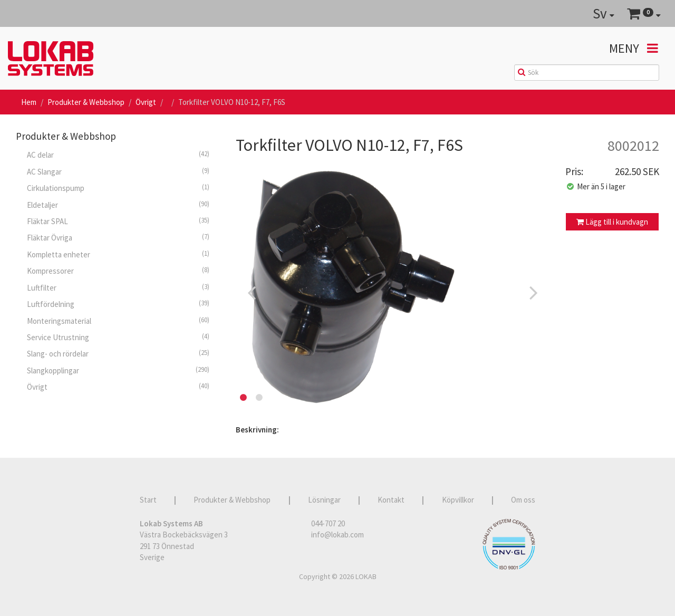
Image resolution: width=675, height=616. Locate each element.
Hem (29, 102)
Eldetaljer (118, 205)
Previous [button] (252, 292)
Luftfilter (118, 287)
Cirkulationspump (118, 188)
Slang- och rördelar (118, 353)
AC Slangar (118, 171)
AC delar (118, 155)
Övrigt (146, 102)
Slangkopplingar (118, 370)
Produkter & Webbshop (86, 102)
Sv (604, 13)
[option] (393, 292)
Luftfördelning (118, 304)
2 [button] (259, 398)
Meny (634, 48)
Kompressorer (118, 271)
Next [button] (534, 292)
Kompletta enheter (118, 254)
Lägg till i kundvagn (612, 222)
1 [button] (244, 398)
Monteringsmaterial (118, 321)
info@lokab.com (337, 535)
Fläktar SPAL (118, 221)
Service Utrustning (118, 337)
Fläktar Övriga (118, 237)
